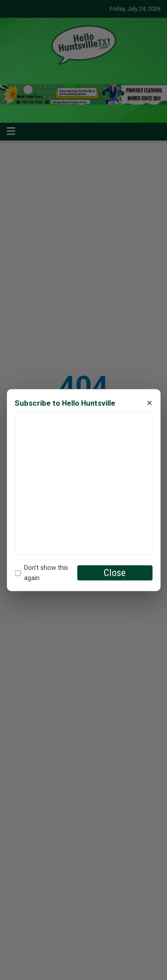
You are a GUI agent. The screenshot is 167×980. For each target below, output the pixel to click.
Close (115, 573)
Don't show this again (41, 573)
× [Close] (149, 403)
